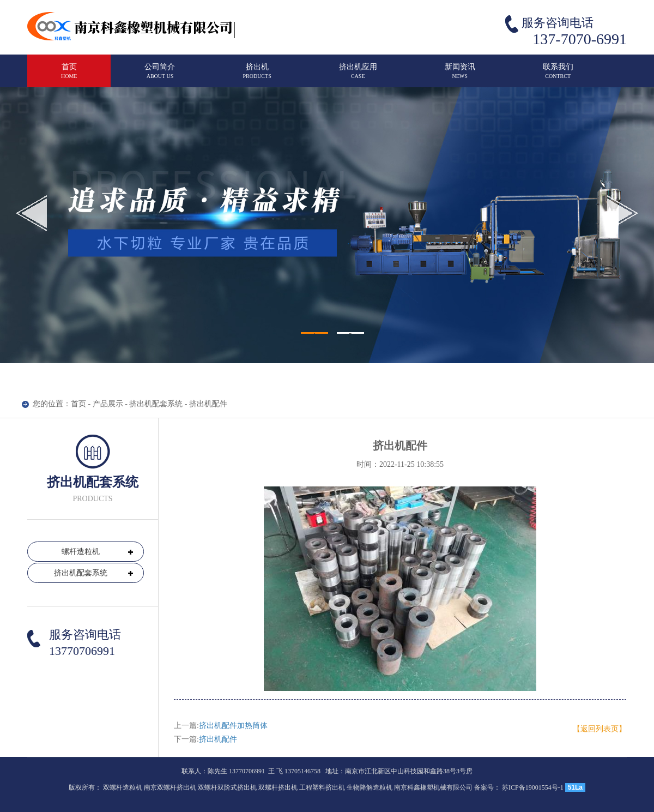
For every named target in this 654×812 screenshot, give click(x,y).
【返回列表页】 (599, 729)
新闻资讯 (460, 76)
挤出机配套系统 (156, 404)
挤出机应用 (358, 76)
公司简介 (160, 76)
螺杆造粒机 (81, 552)
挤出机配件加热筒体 (233, 726)
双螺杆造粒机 (123, 787)
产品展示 (108, 404)
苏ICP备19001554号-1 (533, 787)
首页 (69, 76)
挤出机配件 (218, 739)
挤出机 (257, 76)
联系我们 (558, 76)
